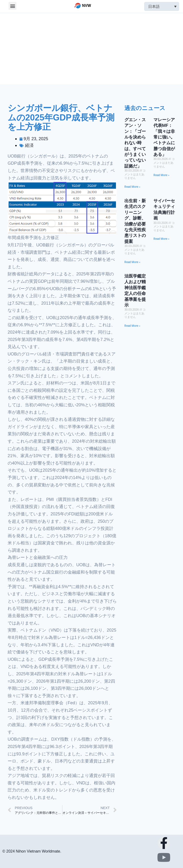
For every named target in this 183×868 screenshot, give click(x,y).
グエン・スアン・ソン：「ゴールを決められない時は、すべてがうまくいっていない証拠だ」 (135, 143)
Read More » (132, 187)
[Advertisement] (91, 49)
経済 (29, 145)
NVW (87, 6)
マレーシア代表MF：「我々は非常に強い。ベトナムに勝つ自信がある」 (164, 137)
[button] (13, 6)
